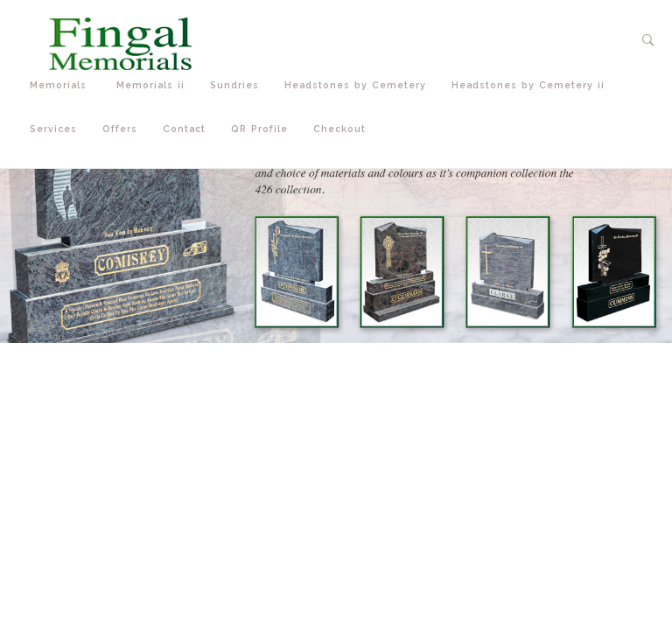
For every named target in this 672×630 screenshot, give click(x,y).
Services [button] (57, 129)
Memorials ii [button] (154, 85)
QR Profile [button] (263, 129)
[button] (649, 40)
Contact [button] (188, 129)
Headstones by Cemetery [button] (359, 85)
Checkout (339, 129)
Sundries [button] (238, 85)
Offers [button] (124, 129)
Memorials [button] (64, 85)
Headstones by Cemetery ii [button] (532, 85)
